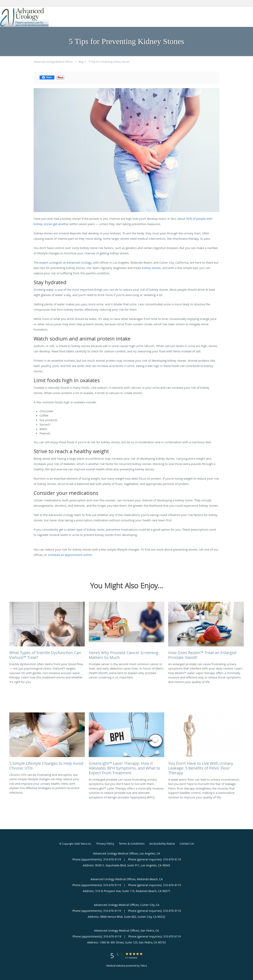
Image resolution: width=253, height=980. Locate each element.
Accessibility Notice (162, 844)
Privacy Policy (105, 844)
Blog (81, 62)
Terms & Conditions (132, 844)
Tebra (144, 966)
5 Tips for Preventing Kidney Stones (109, 62)
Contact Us (187, 844)
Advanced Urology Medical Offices (53, 62)
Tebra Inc (86, 844)
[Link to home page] (24, 17)
